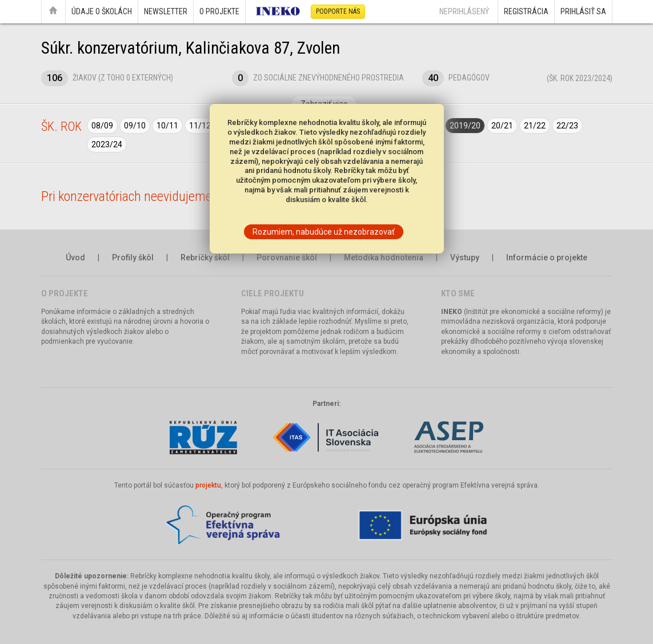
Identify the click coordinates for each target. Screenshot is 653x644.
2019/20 (465, 126)
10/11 (167, 126)
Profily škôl (133, 257)
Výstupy (465, 257)
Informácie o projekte (547, 257)
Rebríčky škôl (205, 257)
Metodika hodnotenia (384, 257)
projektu (208, 485)
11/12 (200, 126)
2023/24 (107, 144)
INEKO (452, 312)
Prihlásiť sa (583, 11)
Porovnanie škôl (287, 257)
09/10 (135, 126)
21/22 (535, 126)
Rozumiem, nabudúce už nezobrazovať (324, 232)
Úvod (75, 257)
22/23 (567, 126)
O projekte (219, 11)
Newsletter (166, 11)
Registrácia (526, 11)
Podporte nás (338, 11)
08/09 (102, 126)
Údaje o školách (102, 11)
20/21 (502, 126)
